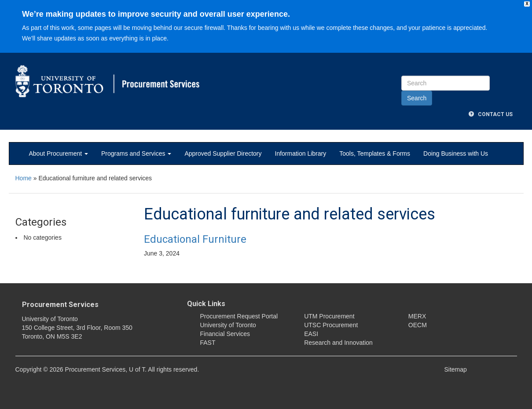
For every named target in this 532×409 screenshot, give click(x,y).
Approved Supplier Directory (223, 153)
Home (24, 178)
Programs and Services (136, 153)
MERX (417, 316)
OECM (418, 325)
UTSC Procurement (331, 325)
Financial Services (225, 334)
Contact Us (491, 114)
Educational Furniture (195, 239)
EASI (311, 334)
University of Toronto (228, 325)
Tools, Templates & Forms (375, 153)
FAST (208, 343)
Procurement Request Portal (239, 316)
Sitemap (456, 369)
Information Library (301, 153)
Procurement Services (60, 305)
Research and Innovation (338, 343)
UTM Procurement (329, 316)
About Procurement (59, 153)
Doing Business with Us (456, 153)
